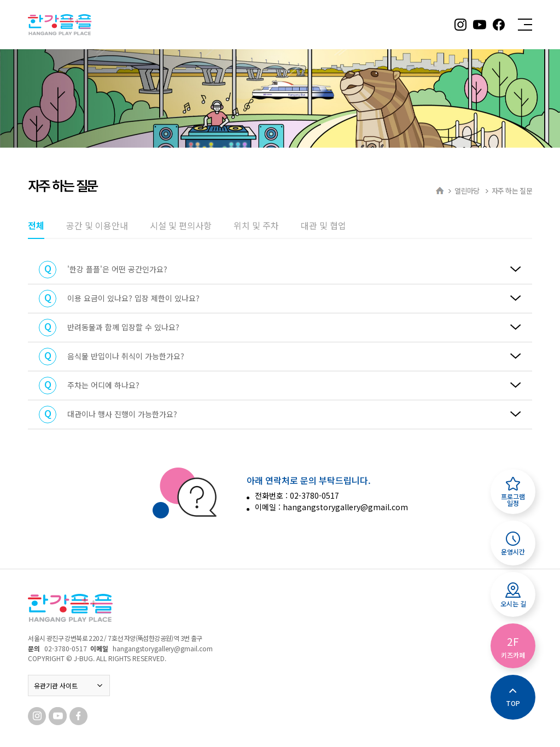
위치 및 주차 (256, 225)
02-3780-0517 (66, 648)
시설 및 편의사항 (181, 225)
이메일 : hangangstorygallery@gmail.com (331, 507)
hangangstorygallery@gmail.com (163, 648)
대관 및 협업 (323, 225)
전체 (36, 225)
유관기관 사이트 (69, 685)
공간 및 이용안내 (97, 225)
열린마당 (468, 191)
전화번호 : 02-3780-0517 (297, 495)
